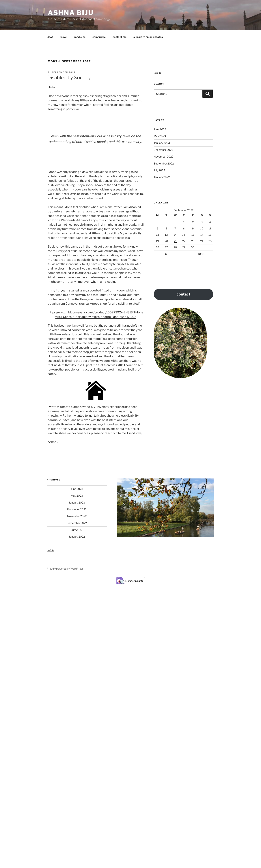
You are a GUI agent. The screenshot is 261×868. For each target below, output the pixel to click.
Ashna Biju (71, 13)
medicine (80, 37)
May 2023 (160, 136)
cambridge (99, 37)
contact (183, 294)
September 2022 (164, 163)
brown (64, 37)
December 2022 (163, 150)
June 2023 (160, 129)
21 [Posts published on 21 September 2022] (175, 241)
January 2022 (162, 177)
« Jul (166, 254)
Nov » (201, 254)
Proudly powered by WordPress (65, 569)
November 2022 (163, 157)
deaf (50, 37)
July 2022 (159, 170)
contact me (120, 37)
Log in (157, 73)
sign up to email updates (148, 37)
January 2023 (162, 143)
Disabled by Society (69, 77)
